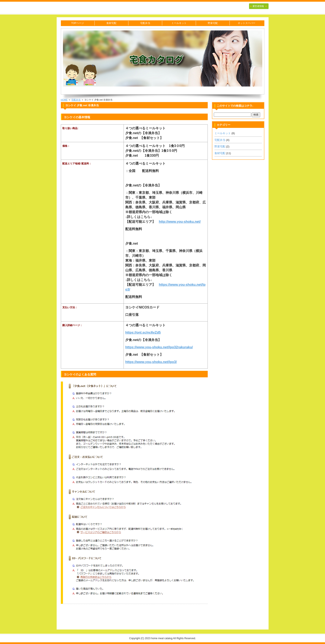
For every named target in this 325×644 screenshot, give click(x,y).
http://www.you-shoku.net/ (180, 222)
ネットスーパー (247, 23)
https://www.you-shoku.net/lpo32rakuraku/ (159, 347)
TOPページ (77, 23)
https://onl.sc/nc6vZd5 (143, 332)
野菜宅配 (213, 23)
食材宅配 (111, 23)
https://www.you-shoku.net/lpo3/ (151, 362)
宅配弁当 (145, 23)
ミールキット (179, 23)
